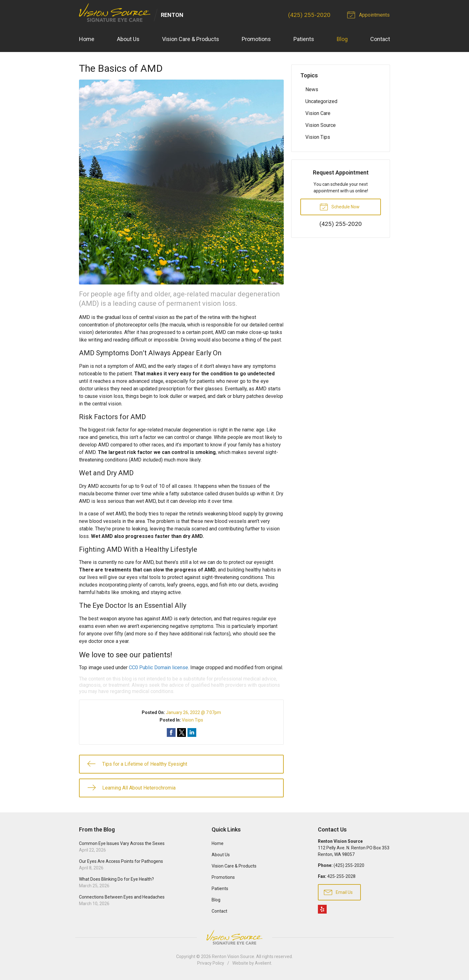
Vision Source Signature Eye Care (234, 938)
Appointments (370, 14)
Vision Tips (192, 720)
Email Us (338, 892)
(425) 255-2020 (310, 15)
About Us (128, 39)
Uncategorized (321, 101)
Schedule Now (340, 206)
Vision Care (318, 113)
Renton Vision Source (233, 957)
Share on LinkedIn (192, 732)
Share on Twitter (182, 732)
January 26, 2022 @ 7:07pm (193, 712)
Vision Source (321, 125)
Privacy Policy (211, 963)
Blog (342, 39)
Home (87, 39)
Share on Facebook (171, 732)
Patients (304, 39)
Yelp (322, 910)
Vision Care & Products (191, 39)
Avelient (263, 963)
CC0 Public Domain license (158, 667)
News (312, 89)
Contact (380, 39)
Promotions (256, 39)
